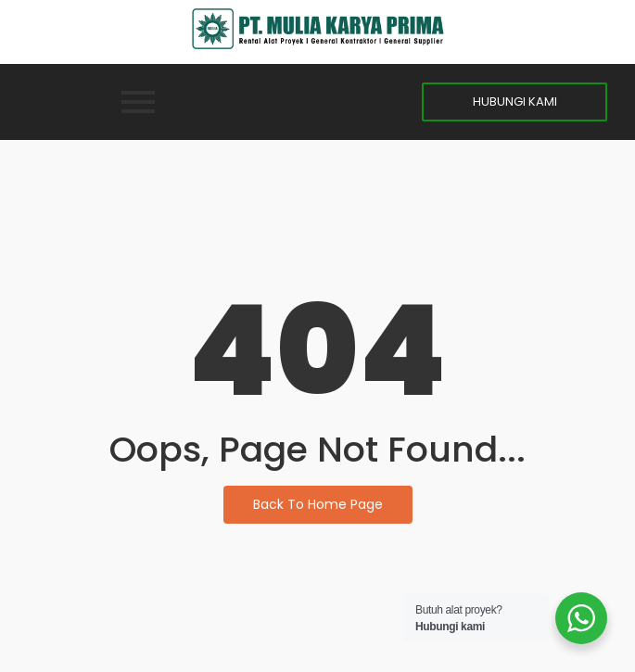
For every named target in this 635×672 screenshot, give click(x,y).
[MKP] (318, 29)
